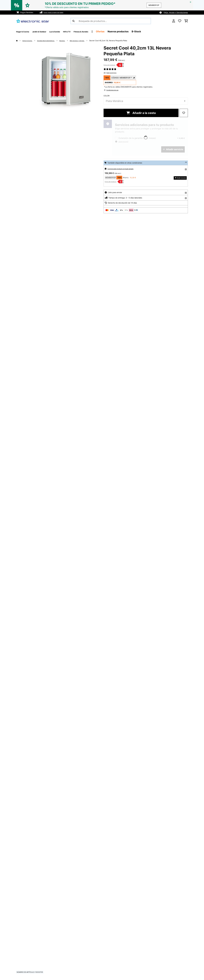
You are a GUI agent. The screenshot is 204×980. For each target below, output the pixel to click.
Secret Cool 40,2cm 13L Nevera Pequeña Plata (123, 41)
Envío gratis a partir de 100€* (56, 12)
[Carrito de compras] (186, 21)
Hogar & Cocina (29, 41)
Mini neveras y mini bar (90, 41)
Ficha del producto (109, 65)
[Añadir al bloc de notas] (184, 113)
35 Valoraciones (110, 73)
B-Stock (157, 31)
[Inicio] (19, 41)
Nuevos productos (139, 31)
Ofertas (121, 31)
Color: (107, 96)
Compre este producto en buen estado (124, 169)
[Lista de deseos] (180, 21)
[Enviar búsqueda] (74, 21)
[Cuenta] (174, 21)
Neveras (72, 41)
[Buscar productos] (111, 21)
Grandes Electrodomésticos (52, 41)
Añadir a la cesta (141, 113)
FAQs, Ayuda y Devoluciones (176, 12)
